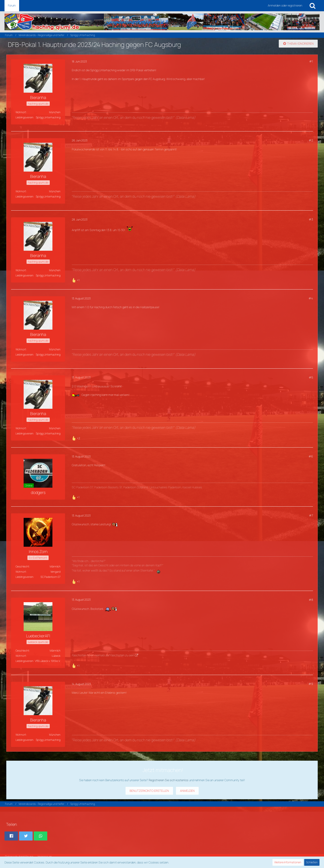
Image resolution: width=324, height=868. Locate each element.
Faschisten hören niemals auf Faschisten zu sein (103, 655)
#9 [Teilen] (311, 684)
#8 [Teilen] (311, 600)
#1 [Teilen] (311, 61)
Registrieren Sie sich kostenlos (169, 780)
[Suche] (313, 6)
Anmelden (187, 791)
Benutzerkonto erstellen (149, 791)
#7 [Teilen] (311, 515)
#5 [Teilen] (311, 377)
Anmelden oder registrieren (285, 5)
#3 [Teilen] (311, 219)
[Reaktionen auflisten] (76, 280)
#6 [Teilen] (311, 456)
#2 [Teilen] (311, 140)
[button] (11, 836)
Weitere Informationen (288, 862)
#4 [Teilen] (311, 298)
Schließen (312, 862)
